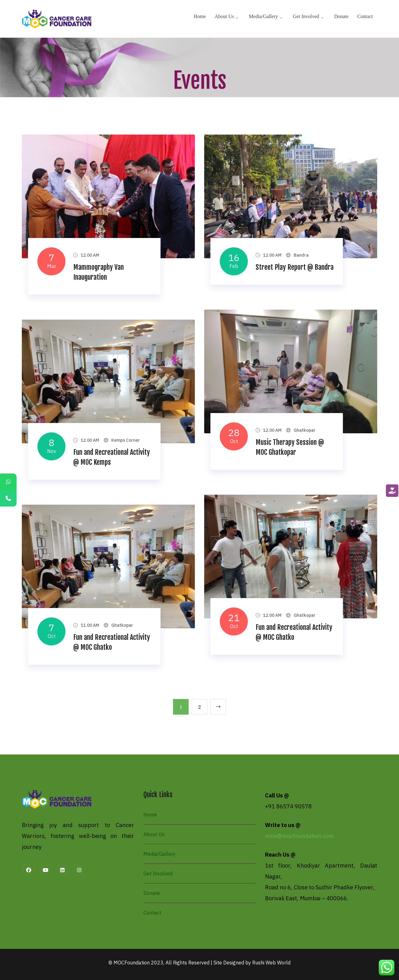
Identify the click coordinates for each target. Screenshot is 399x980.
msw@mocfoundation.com (299, 836)
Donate (152, 893)
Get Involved (158, 873)
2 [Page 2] (199, 707)
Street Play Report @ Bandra (295, 267)
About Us (154, 834)
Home (150, 815)
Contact (152, 913)
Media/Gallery (159, 854)
